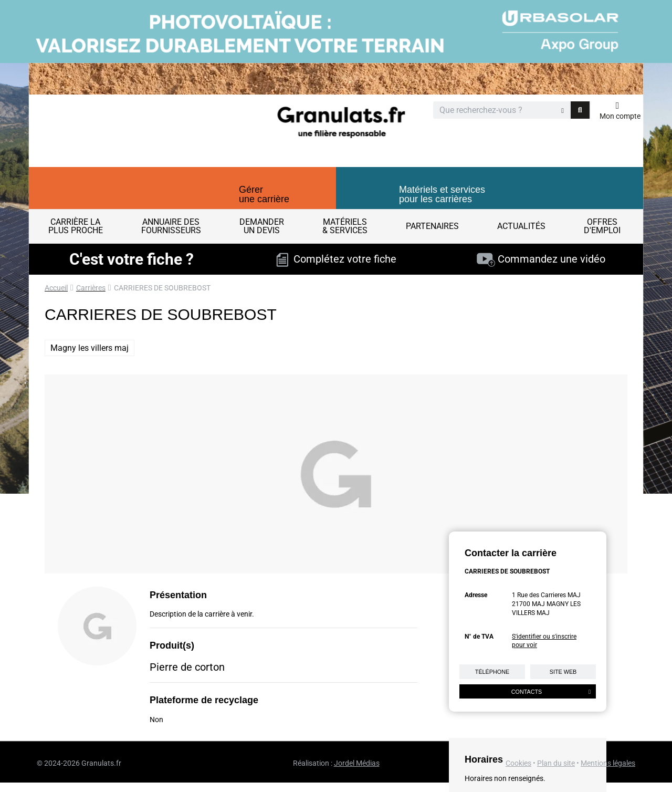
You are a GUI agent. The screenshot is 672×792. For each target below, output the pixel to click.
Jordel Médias (357, 763)
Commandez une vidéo (541, 259)
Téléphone (492, 672)
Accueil (56, 288)
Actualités (521, 226)
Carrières (91, 288)
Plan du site (556, 763)
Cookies (518, 763)
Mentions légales (608, 763)
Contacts (551, 692)
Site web (563, 672)
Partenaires (432, 226)
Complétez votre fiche (336, 259)
